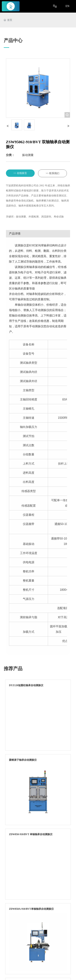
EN (67, 6)
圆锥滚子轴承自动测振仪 (23, 760)
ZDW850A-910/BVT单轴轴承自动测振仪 (31, 909)
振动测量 (28, 155)
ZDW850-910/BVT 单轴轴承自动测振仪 (31, 834)
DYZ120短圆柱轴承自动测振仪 (26, 685)
